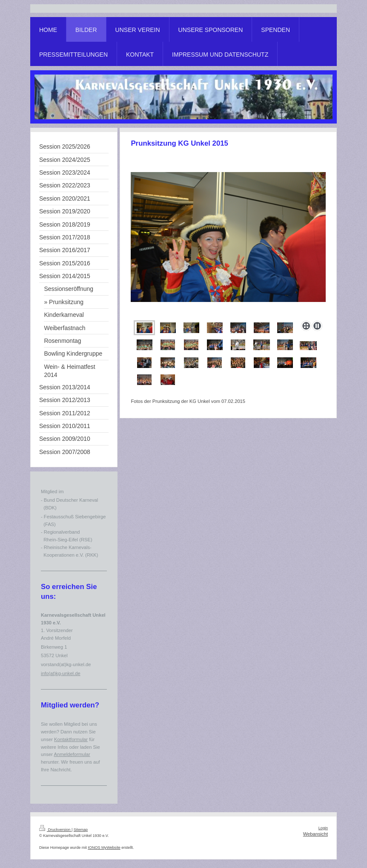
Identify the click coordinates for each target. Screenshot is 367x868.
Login (323, 828)
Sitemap (81, 830)
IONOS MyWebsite (104, 848)
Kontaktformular (71, 739)
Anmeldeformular (72, 754)
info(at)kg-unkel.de (61, 673)
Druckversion (55, 830)
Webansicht (315, 834)
